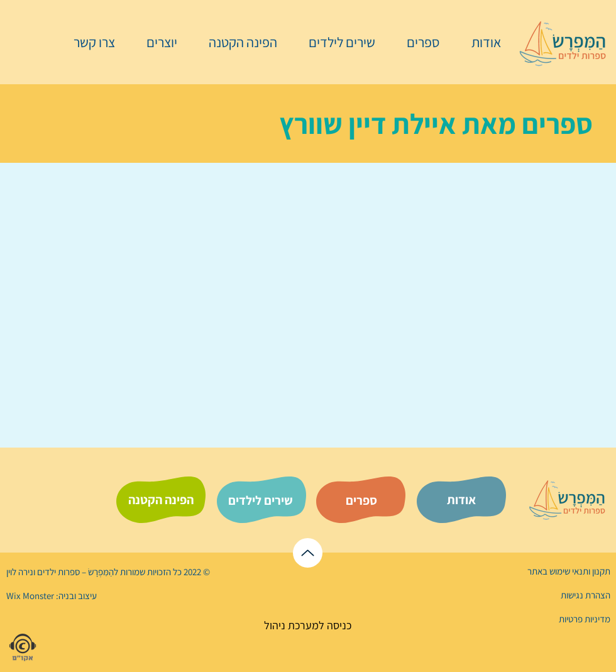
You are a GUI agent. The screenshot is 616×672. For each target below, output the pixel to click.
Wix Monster (30, 596)
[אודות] (461, 500)
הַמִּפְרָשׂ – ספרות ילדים (74, 572)
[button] (417, 42)
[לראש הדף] (308, 553)
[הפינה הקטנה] (161, 500)
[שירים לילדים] (260, 500)
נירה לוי (21, 572)
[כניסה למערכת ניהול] (308, 625)
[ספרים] (361, 500)
